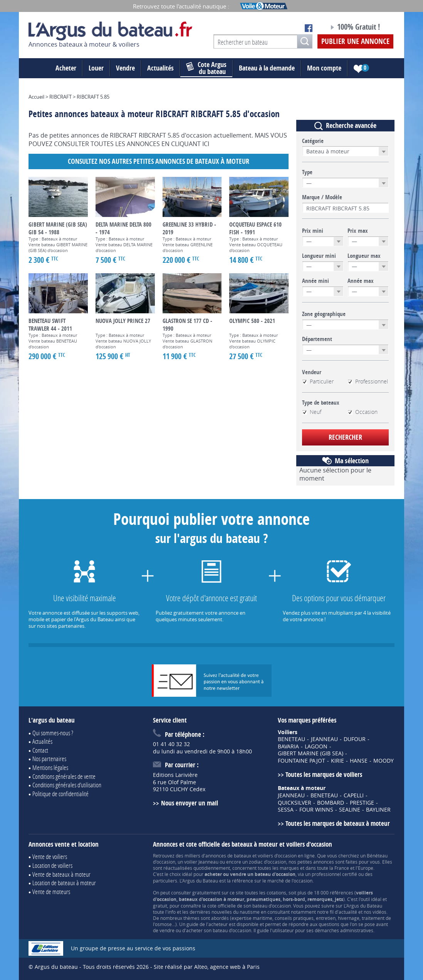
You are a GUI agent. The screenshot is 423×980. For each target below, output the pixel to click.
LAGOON (316, 746)
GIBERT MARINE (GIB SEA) (311, 753)
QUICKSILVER (295, 803)
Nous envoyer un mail (190, 803)
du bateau (206, 68)
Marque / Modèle (322, 197)
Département (317, 339)
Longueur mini (319, 256)
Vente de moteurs (51, 892)
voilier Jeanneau (201, 862)
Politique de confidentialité (60, 794)
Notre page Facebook (309, 28)
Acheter (66, 68)
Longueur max (364, 256)
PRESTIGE (362, 803)
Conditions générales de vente (64, 776)
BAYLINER (378, 810)
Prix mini (313, 231)
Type (307, 172)
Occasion (363, 412)
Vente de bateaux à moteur (61, 874)
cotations (276, 893)
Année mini (316, 281)
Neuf (312, 412)
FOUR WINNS (316, 810)
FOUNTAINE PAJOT (301, 761)
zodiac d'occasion (268, 862)
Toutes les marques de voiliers (324, 774)
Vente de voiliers (50, 856)
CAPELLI (354, 795)
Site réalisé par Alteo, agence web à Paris (207, 967)
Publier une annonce (355, 41)
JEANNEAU (324, 739)
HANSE (359, 761)
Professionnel (368, 382)
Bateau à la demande (267, 68)
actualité (348, 912)
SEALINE (350, 810)
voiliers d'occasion (277, 856)
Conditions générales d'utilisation (67, 785)
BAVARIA (288, 746)
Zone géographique (324, 314)
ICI (206, 144)
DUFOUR (355, 739)
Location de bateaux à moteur (64, 883)
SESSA (286, 810)
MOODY (384, 761)
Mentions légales (50, 767)
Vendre (125, 68)
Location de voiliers (52, 865)
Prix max (358, 231)
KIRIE (337, 761)
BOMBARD (331, 803)
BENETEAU (291, 739)
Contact (40, 750)
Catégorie (313, 141)
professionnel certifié (334, 874)
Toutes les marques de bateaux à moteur (338, 823)
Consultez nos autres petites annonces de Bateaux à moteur (159, 161)
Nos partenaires (49, 759)
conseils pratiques (294, 918)
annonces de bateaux (228, 856)
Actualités (160, 68)
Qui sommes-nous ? (53, 733)
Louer (96, 68)
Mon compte (324, 68)
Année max (361, 281)
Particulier (318, 382)
